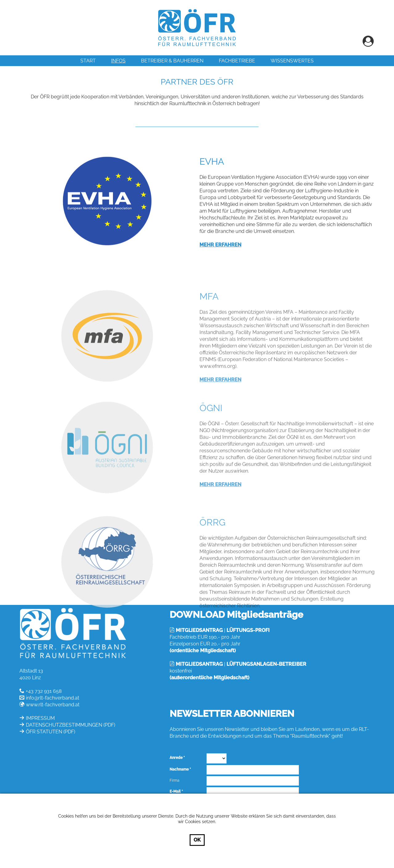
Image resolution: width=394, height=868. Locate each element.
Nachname (179, 769)
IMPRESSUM (40, 718)
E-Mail (175, 791)
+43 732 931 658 (44, 691)
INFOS (118, 61)
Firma (175, 780)
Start (88, 61)
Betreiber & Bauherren (172, 61)
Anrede (176, 758)
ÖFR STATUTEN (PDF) (50, 732)
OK (197, 840)
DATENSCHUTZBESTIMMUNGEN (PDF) (70, 725)
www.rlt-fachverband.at (53, 705)
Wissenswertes (292, 61)
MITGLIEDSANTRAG (199, 630)
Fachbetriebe (237, 61)
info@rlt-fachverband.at (52, 698)
